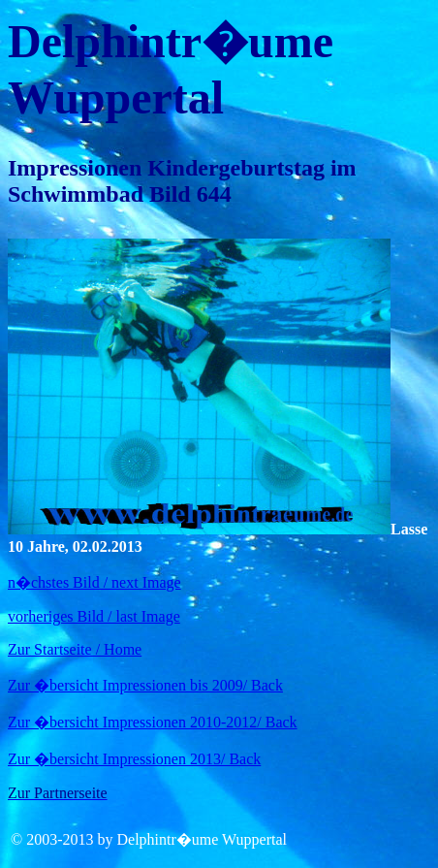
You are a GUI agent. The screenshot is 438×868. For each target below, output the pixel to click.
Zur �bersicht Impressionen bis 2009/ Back (145, 685)
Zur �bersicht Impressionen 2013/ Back (134, 759)
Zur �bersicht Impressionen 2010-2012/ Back (153, 722)
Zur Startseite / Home (75, 649)
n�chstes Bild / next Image (94, 582)
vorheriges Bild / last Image (94, 616)
